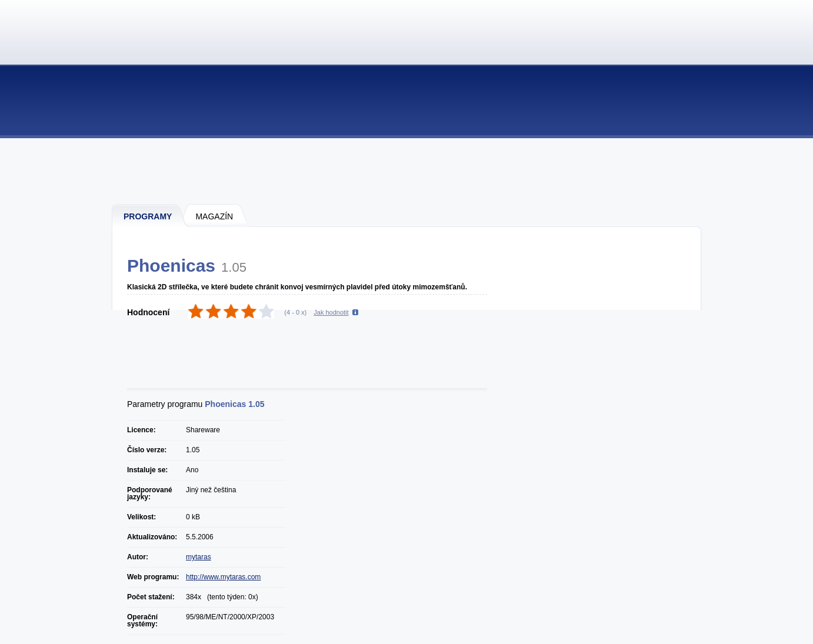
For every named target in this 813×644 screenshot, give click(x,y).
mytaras (199, 557)
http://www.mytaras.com (223, 577)
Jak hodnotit (331, 312)
